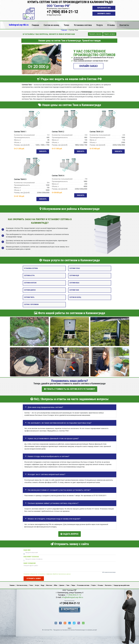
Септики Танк (74, 290)
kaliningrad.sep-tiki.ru (19, 25)
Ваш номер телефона (31, 556)
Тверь (73, 585)
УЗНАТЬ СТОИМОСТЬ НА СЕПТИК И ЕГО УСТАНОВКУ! (69, 389)
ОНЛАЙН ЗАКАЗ (88, 66)
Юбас (56, 585)
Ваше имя (27, 549)
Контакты (124, 25)
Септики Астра (29, 276)
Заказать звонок (95, 34)
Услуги (99, 25)
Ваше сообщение (30, 562)
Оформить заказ (104, 14)
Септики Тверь (29, 298)
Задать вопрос (110, 34)
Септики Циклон (30, 290)
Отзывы (111, 25)
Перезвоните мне (104, 8)
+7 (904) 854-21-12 (62, 12)
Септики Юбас (74, 283)
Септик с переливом (31, 305)
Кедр (42, 585)
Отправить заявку (34, 578)
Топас (67, 25)
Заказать (42, 152)
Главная (35, 25)
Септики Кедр (74, 276)
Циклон (62, 585)
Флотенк (49, 585)
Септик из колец (51, 25)
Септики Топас (75, 269)
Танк (68, 585)
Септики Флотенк (30, 283)
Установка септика (83, 25)
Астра (37, 585)
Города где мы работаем (122, 585)
